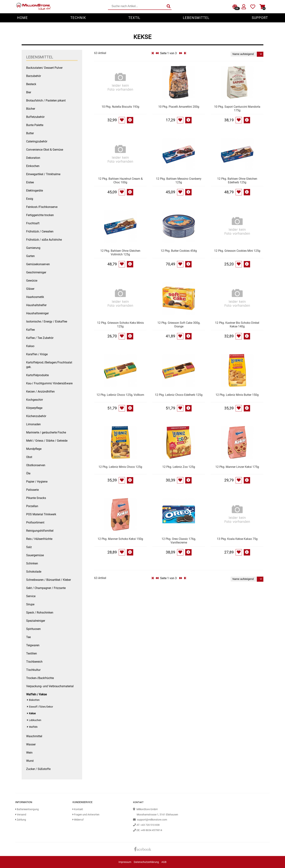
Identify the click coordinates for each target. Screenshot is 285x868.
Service (31, 596)
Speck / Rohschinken (40, 613)
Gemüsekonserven (38, 264)
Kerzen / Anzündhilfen (40, 392)
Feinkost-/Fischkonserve (42, 207)
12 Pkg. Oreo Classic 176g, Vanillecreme (179, 541)
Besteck (31, 84)
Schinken (32, 563)
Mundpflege (34, 449)
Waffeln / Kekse (36, 694)
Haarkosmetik (35, 297)
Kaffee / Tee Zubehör (40, 338)
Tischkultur (33, 670)
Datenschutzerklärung (146, 862)
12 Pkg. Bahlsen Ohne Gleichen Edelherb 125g (237, 181)
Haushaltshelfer (36, 305)
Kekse (32, 713)
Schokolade (34, 572)
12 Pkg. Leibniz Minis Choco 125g (120, 467)
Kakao (30, 346)
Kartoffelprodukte (37, 375)
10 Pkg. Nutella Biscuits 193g (120, 107)
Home (22, 18)
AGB (164, 862)
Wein (29, 753)
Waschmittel (34, 736)
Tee (28, 637)
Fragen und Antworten (86, 815)
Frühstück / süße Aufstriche (44, 240)
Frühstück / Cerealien (40, 231)
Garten (30, 256)
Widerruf (78, 820)
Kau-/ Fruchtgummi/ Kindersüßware (49, 383)
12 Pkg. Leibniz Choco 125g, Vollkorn (120, 395)
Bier (29, 92)
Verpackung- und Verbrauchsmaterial (50, 686)
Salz (29, 547)
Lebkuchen (35, 720)
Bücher (31, 109)
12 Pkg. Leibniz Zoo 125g (179, 467)
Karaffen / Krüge (37, 354)
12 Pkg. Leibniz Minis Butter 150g (237, 395)
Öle (28, 473)
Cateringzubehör (37, 141)
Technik (78, 18)
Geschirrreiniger (36, 272)
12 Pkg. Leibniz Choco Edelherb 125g (179, 395)
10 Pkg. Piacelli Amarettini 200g (179, 107)
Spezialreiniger (36, 621)
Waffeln (33, 727)
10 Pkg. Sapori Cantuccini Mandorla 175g (237, 108)
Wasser (31, 744)
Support (260, 18)
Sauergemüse (35, 555)
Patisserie (32, 490)
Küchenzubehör (36, 416)
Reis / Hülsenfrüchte (39, 539)
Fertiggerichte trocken (40, 215)
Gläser (30, 289)
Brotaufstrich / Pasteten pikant (46, 100)
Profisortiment (35, 522)
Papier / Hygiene (37, 482)
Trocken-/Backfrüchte (40, 678)
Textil (134, 18)
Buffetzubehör (35, 117)
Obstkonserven (36, 465)
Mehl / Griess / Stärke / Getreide (47, 441)
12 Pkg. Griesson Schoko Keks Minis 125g (120, 325)
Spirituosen (33, 629)
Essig (30, 199)
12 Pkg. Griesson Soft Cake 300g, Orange (179, 325)
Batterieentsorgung (27, 809)
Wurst (30, 761)
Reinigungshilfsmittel (40, 531)
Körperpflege (34, 408)
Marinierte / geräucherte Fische (46, 432)
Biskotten (34, 700)
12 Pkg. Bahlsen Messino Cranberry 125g (179, 181)
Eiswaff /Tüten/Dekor (41, 707)
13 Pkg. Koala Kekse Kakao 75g (237, 539)
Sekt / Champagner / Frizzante (46, 588)
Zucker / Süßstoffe (38, 769)
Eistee (30, 182)
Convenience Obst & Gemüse (45, 150)
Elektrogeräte (35, 191)
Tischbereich (34, 662)
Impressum (125, 862)
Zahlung (21, 820)
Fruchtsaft (33, 223)
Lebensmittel (196, 18)
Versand (21, 815)
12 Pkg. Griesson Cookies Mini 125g (237, 251)
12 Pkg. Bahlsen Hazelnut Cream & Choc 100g (120, 181)
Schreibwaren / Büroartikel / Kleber (49, 580)
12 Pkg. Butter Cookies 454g (179, 251)
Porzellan (32, 506)
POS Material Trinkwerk (41, 514)
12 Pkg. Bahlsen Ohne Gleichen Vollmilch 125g (120, 253)
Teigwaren (33, 645)
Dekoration (33, 158)
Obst (29, 457)
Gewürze (32, 281)
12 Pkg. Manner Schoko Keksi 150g (120, 539)
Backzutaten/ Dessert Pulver (44, 68)
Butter (30, 133)
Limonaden (33, 424)
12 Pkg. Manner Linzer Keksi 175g (237, 467)
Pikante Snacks (36, 498)
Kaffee (30, 330)
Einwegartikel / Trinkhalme (43, 174)
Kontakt (78, 809)
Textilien (32, 653)
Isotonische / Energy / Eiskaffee (47, 321)
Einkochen (33, 166)
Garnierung (33, 248)
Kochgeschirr (35, 400)
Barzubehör (34, 76)
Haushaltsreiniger (37, 313)
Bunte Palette (35, 125)
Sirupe (30, 604)
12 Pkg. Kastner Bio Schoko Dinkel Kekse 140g (237, 325)
